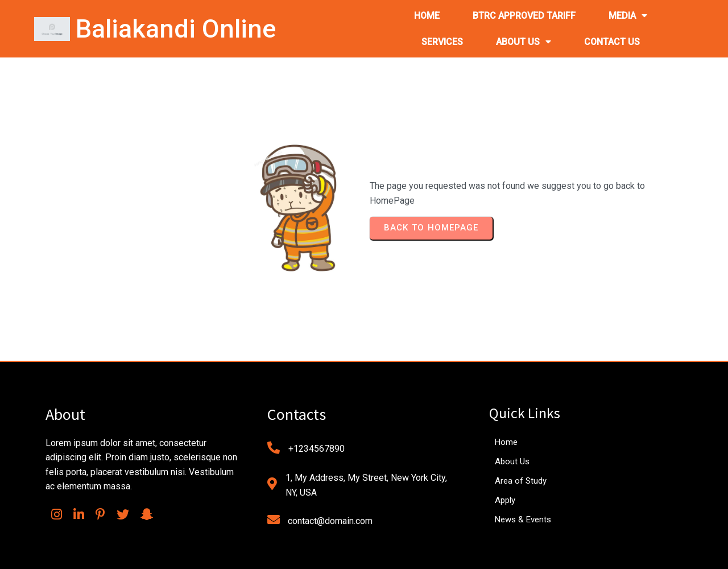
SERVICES (442, 42)
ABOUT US (524, 42)
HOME (427, 16)
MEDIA (628, 16)
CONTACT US (612, 42)
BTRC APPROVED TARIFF (524, 16)
